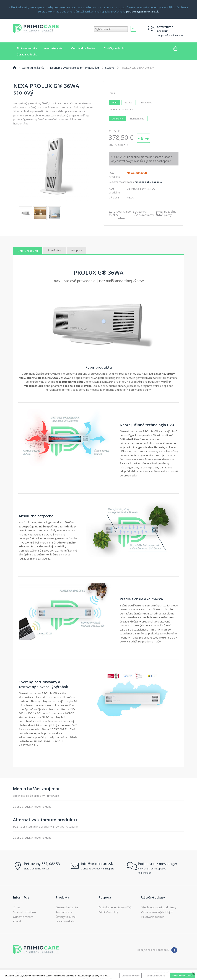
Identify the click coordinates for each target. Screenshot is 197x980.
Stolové (110, 68)
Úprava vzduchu (66, 921)
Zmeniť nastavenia (156, 976)
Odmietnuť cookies (130, 976)
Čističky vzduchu (66, 917)
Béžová (130, 102)
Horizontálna (138, 118)
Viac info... (105, 976)
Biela (116, 102)
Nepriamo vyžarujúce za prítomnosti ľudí (75, 68)
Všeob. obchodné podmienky (159, 907)
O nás (17, 907)
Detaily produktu (28, 251)
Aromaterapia (64, 912)
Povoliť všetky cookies (183, 976)
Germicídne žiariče (33, 68)
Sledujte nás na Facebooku (153, 950)
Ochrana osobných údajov (157, 912)
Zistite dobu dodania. (149, 182)
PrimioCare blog (108, 912)
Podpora (77, 250)
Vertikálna (119, 118)
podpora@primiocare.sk (170, 35)
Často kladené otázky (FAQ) (115, 907)
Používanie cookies (153, 917)
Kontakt (18, 921)
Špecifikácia (55, 250)
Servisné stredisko (24, 912)
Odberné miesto (23, 917)
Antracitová (147, 102)
